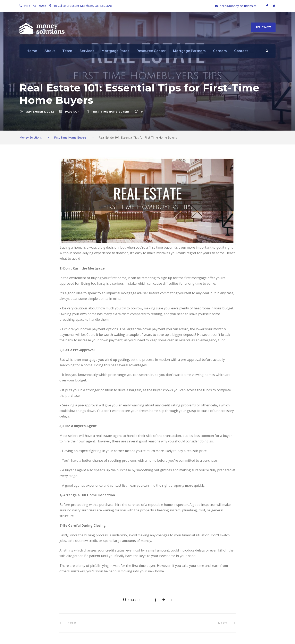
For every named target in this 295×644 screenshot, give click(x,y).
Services (87, 51)
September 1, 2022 (40, 112)
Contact (241, 51)
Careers (220, 51)
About (50, 51)
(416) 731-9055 (35, 6)
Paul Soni (73, 112)
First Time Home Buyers (111, 112)
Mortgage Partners (189, 51)
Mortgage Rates (115, 51)
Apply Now (263, 27)
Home (32, 51)
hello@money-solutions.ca (238, 6)
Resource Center (151, 51)
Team (67, 51)
